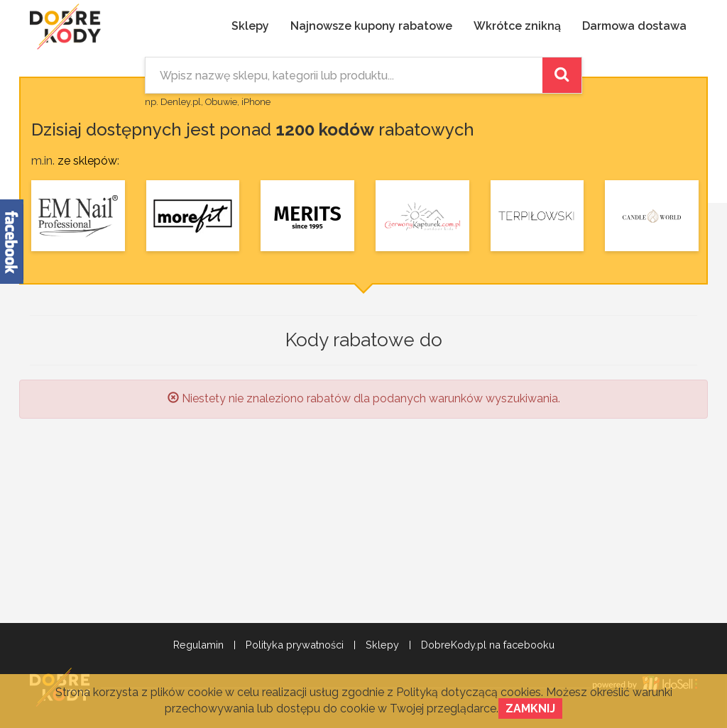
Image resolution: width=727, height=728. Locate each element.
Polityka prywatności (295, 645)
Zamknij (530, 708)
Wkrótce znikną (517, 26)
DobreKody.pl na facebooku (488, 645)
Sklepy (250, 26)
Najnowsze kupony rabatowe (371, 26)
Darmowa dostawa (634, 26)
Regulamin (198, 645)
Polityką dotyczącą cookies (469, 692)
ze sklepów (87, 161)
